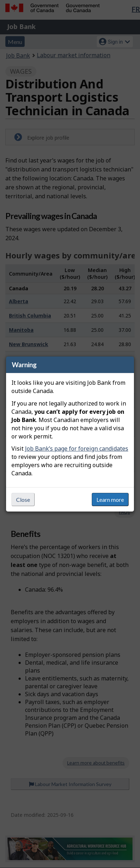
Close (23, 500)
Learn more (110, 500)
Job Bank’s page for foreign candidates (77, 448)
